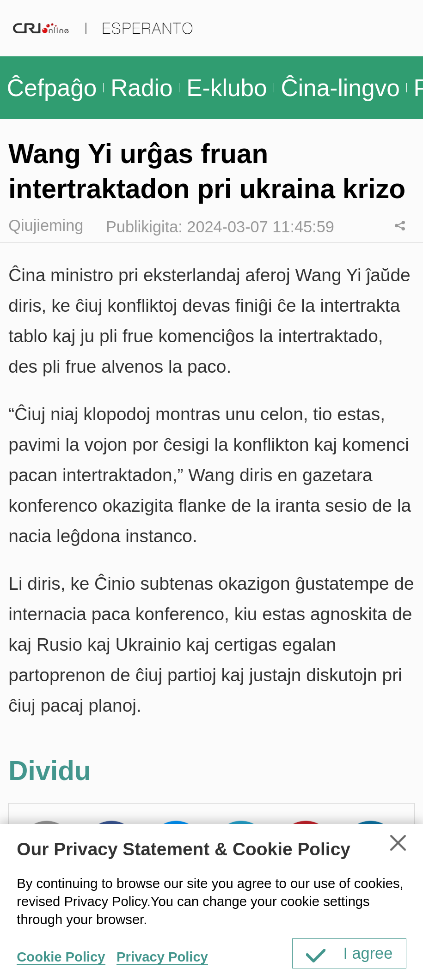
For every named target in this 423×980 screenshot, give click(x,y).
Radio (141, 88)
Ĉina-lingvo (340, 88)
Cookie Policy (61, 957)
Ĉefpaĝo (52, 88)
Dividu (400, 226)
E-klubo (227, 88)
